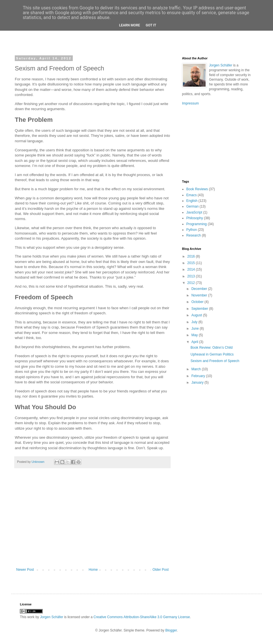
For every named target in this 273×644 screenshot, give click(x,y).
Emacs (192, 195)
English (192, 201)
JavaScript (194, 212)
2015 (192, 263)
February (199, 376)
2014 (192, 269)
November (200, 295)
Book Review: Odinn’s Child (212, 348)
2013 (192, 276)
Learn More (130, 25)
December (200, 289)
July (195, 322)
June (196, 329)
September (200, 309)
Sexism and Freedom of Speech (215, 361)
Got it (151, 25)
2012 (192, 283)
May (195, 335)
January (198, 382)
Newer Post (25, 570)
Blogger (171, 630)
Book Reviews (197, 189)
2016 (192, 256)
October (198, 302)
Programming (197, 224)
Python (192, 230)
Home (93, 570)
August (197, 315)
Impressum (190, 103)
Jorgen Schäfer (221, 65)
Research (194, 235)
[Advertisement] (92, 521)
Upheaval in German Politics (212, 354)
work (31, 617)
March (197, 369)
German (192, 206)
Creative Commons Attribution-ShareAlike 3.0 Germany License (142, 617)
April (195, 342)
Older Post (161, 570)
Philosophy (195, 218)
